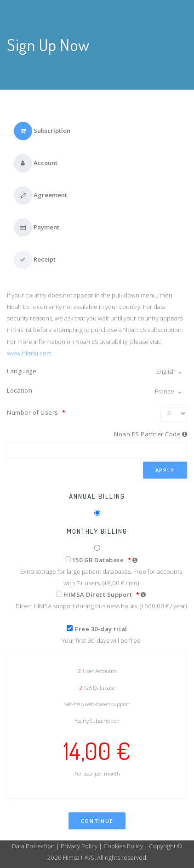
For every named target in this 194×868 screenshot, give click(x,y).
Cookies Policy (123, 846)
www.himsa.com (29, 353)
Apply (165, 470)
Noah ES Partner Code (147, 434)
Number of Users (36, 412)
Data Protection (34, 846)
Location (20, 390)
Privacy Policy (79, 846)
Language (22, 371)
